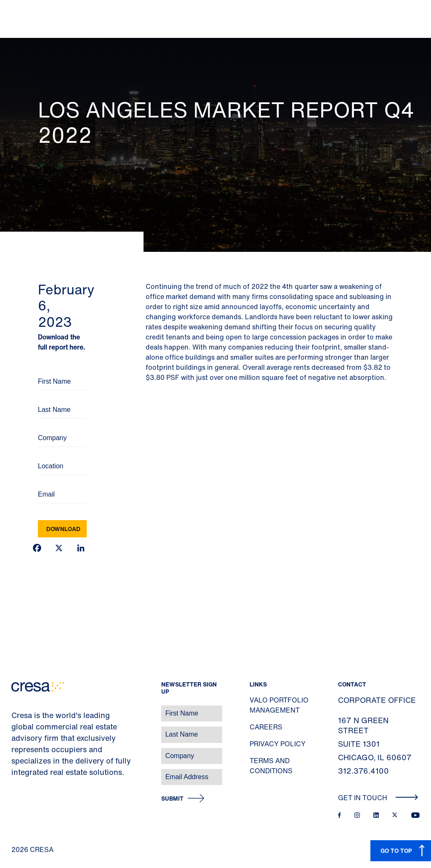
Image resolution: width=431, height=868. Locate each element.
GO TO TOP (396, 851)
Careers (266, 727)
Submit (172, 799)
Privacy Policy (278, 744)
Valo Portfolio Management (279, 705)
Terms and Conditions (271, 766)
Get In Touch (378, 798)
